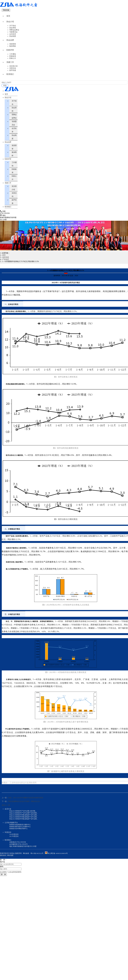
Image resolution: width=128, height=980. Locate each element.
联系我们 (10, 82)
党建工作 (10, 68)
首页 (8, 17)
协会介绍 (10, 24)
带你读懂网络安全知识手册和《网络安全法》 (25, 809)
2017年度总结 (14, 846)
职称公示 (13, 64)
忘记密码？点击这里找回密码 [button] (11, 881)
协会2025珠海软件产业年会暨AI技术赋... (24, 819)
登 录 (3, 884)
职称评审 (10, 55)
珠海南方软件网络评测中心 (19, 838)
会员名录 (13, 37)
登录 (5, 94)
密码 (2, 876)
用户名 (2, 871)
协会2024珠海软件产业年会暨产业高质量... (25, 821)
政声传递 (13, 77)
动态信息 (6, 265)
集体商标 (13, 50)
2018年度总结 (14, 843)
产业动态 (6, 267)
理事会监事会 (14, 33)
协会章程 (13, 30)
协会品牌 (10, 43)
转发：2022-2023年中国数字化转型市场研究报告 (26, 806)
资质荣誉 (13, 48)
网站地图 (11, 865)
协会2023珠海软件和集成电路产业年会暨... (25, 823)
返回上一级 (6, 813)
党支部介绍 (13, 73)
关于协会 (13, 28)
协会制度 (13, 39)
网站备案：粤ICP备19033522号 (34, 863)
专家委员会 (13, 35)
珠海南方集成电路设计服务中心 (21, 833)
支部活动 (13, 75)
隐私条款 (3, 865)
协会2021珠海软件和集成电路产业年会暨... (25, 827)
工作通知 (13, 59)
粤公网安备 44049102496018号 (59, 863)
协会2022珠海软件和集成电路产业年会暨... (25, 825)
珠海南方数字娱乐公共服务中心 (21, 835)
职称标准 (13, 62)
